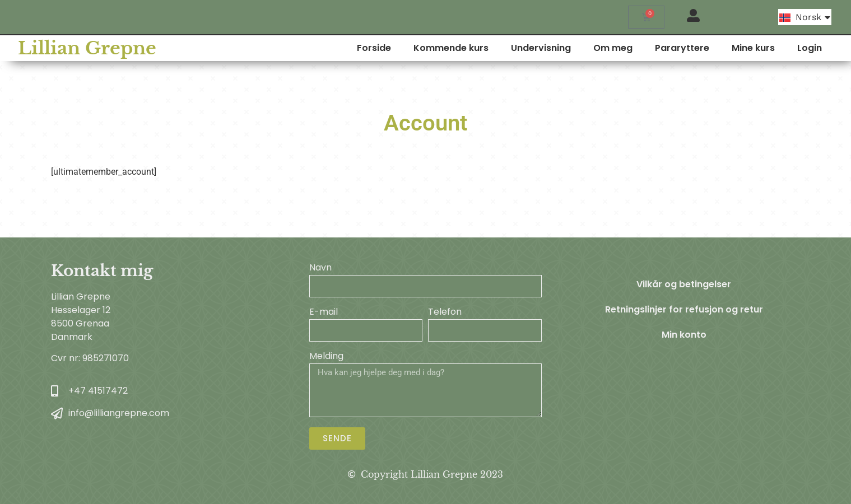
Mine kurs (786, 48)
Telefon (445, 313)
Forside (406, 48)
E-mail (324, 313)
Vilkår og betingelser (684, 285)
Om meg (645, 48)
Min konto (684, 336)
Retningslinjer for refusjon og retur (684, 311)
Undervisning (573, 48)
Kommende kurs (483, 48)
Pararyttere (715, 48)
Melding (326, 357)
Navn (320, 269)
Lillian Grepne (74, 48)
